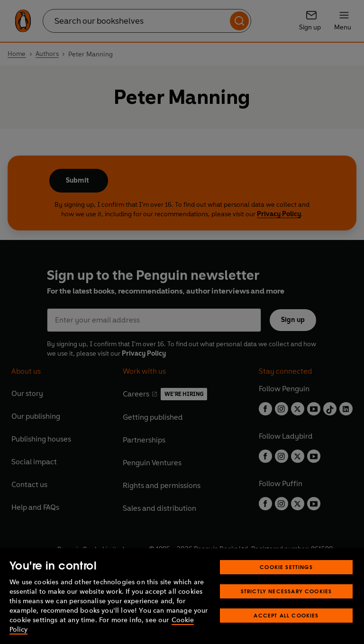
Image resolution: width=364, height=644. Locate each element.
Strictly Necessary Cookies (287, 591)
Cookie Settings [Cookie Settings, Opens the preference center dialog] (286, 567)
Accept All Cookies (286, 615)
